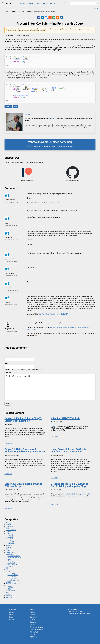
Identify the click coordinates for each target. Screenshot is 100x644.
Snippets (31, 3)
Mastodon (13, 610)
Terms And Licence (36, 627)
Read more (8, 443)
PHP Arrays (11, 573)
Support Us (34, 617)
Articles (22, 3)
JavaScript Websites (14, 558)
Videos (32, 625)
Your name (8, 356)
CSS (7, 528)
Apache (9, 525)
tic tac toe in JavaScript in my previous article (76, 494)
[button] (61, 18)
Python (8, 582)
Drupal (8, 533)
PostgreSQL (11, 590)
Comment (8, 373)
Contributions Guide (37, 630)
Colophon (33, 635)
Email (6, 364)
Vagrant (9, 594)
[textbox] (50, 389)
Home (6, 11)
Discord (12, 617)
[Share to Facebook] (39, 18)
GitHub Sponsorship (73, 180)
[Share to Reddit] (50, 18)
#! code (6, 3)
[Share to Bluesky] (46, 18)
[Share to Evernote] (54, 18)
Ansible (9, 523)
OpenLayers (11, 563)
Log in (96, 8)
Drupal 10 (11, 540)
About (45, 3)
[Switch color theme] (64, 3)
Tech (8, 592)
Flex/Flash (9, 545)
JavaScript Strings (14, 556)
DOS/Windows (11, 530)
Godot (8, 551)
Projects (33, 615)
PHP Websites (12, 578)
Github (11, 612)
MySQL (10, 589)
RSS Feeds (34, 637)
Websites (9, 596)
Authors (33, 612)
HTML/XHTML (11, 552)
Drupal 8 (10, 537)
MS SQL (10, 587)
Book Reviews (11, 526)
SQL (7, 585)
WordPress (10, 597)
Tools (38, 3)
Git (7, 549)
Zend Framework (13, 580)
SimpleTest (11, 544)
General (9, 547)
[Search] (97, 4)
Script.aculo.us (12, 564)
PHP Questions (13, 575)
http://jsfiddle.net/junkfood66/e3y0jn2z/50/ (53, 314)
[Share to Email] (58, 18)
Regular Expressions (13, 584)
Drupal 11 (11, 542)
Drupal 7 (10, 535)
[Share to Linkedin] (42, 18)
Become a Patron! (27, 180)
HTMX (53, 426)
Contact (53, 3)
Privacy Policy (35, 632)
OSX (7, 568)
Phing (9, 571)
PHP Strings (12, 577)
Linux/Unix (10, 566)
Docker (8, 532)
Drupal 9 (10, 539)
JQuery (22, 11)
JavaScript (8, 106)
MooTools (11, 561)
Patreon (12, 620)
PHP (8, 570)
